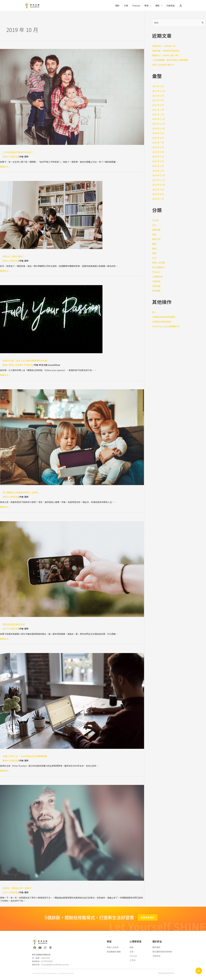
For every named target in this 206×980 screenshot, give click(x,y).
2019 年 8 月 (158, 194)
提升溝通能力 (158, 267)
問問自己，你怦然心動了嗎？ (166, 55)
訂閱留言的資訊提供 (162, 322)
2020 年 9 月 (158, 133)
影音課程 (156, 291)
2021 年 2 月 (158, 110)
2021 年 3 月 (158, 105)
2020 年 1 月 (158, 171)
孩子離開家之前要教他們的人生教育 (20, 492)
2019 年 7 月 (158, 199)
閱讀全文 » (5, 167)
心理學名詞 (157, 277)
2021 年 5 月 (158, 100)
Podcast (136, 6)
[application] (150, 6)
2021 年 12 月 (159, 91)
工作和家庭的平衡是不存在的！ (18, 152)
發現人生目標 (15, 365)
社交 (5, 629)
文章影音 (13, 157)
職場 (5, 365)
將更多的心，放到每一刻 (164, 46)
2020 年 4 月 (158, 157)
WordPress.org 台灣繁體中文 (166, 326)
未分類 (155, 220)
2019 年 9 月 (158, 189)
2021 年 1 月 (158, 114)
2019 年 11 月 (159, 180)
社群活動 (156, 286)
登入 (154, 312)
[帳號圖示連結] (181, 6)
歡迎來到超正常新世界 (14, 624)
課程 (159, 6)
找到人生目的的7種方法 (163, 65)
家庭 (5, 157)
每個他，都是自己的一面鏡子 (17, 888)
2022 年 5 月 (158, 86)
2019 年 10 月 (159, 185)
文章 (126, 6)
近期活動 (156, 230)
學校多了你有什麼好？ (14, 256)
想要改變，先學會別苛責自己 (166, 51)
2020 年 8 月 (158, 138)
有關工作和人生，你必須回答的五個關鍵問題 (25, 756)
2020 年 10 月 (159, 128)
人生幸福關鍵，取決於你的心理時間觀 (170, 60)
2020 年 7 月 (158, 142)
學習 (148, 6)
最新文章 (156, 239)
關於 (118, 6)
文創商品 (171, 6)
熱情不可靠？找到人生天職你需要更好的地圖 (25, 361)
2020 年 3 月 (158, 161)
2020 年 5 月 (158, 152)
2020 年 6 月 (158, 147)
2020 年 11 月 (159, 124)
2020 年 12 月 (159, 119)
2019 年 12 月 (159, 175)
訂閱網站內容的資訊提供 (164, 317)
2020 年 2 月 (158, 166)
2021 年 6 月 (158, 96)
